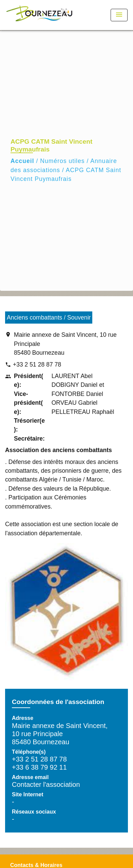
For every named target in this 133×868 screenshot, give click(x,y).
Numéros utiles (62, 161)
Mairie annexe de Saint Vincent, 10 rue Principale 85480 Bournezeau (65, 344)
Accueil (22, 161)
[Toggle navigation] (119, 15)
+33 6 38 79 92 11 (39, 767)
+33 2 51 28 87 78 (37, 365)
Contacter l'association (46, 784)
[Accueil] (39, 15)
